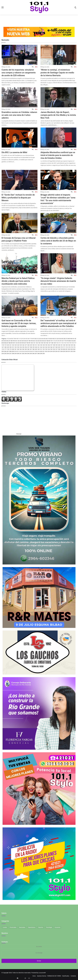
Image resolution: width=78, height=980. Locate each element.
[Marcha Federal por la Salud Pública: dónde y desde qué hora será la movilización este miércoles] (20, 263)
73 (57, 341)
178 (8, 349)
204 (74, 349)
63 (39, 341)
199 (61, 349)
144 (69, 345)
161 (38, 347)
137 (51, 345)
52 (19, 341)
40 (72, 339)
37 (66, 339)
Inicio (34, 976)
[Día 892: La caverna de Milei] (20, 138)
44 (4, 341)
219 (38, 351)
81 (71, 341)
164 (46, 347)
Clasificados (66, 976)
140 (59, 345)
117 (75, 343)
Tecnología (49, 927)
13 (23, 339)
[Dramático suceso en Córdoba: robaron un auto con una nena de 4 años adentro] (20, 97)
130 (33, 345)
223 (49, 351)
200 (64, 349)
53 (20, 341)
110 (57, 343)
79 (68, 341)
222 (46, 351)
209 (13, 351)
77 (64, 341)
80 (69, 341)
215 (28, 351)
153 (18, 347)
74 (59, 341)
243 (26, 353)
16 (28, 339)
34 (61, 339)
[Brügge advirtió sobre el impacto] (58, 180)
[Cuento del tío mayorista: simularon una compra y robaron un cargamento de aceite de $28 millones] (20, 55)
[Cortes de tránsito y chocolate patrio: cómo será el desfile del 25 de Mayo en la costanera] (58, 223)
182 (18, 349)
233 (74, 351)
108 (52, 343)
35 (63, 339)
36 (64, 339)
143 (67, 345)
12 (21, 339)
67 (46, 341)
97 (26, 343)
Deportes (41, 927)
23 (41, 339)
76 (62, 341)
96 (24, 343)
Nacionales (22, 927)
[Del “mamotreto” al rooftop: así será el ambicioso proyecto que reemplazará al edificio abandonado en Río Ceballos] (58, 306)
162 (41, 347)
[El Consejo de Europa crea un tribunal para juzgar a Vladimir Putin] (20, 223)
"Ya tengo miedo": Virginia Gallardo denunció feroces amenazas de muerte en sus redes (58, 281)
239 (15, 353)
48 (11, 341)
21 (37, 339)
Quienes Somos (42, 976)
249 (41, 353)
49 (13, 341)
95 (22, 343)
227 (59, 351)
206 (5, 351)
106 (47, 343)
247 (36, 353)
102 (37, 343)
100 (32, 343)
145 (72, 345)
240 (18, 353)
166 (51, 347)
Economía (57, 927)
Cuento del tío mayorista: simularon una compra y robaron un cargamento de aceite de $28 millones (19, 73)
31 (55, 339)
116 (73, 343)
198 (59, 349)
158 (31, 347)
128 (28, 345)
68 (48, 341)
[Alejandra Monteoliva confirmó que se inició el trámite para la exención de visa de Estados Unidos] (58, 138)
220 (41, 351)
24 (43, 339)
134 (44, 345)
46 (8, 341)
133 (41, 345)
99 (30, 343)
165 (49, 347)
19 (34, 339)
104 (42, 343)
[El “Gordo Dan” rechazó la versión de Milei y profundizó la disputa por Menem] (20, 180)
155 (23, 347)
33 (59, 339)
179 (10, 349)
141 (61, 345)
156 (26, 347)
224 (51, 351)
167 (54, 347)
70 (51, 341)
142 (64, 345)
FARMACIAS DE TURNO (54, 976)
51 (17, 341)
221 (44, 351)
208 (10, 351)
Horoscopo (19, 434)
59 (31, 341)
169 (59, 347)
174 (72, 347)
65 (42, 341)
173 (69, 347)
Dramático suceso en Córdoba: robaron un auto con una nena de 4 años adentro (19, 115)
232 (72, 351)
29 (52, 339)
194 (49, 349)
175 (74, 347)
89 (11, 343)
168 (56, 347)
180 (13, 349)
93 (19, 343)
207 (8, 351)
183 (21, 349)
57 (28, 341)
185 (26, 349)
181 (15, 349)
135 (46, 345)
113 (65, 343)
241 (21, 353)
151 (13, 347)
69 (49, 341)
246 (33, 353)
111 (60, 343)
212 (21, 351)
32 (57, 339)
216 (31, 351)
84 (2, 343)
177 (5, 349)
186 (28, 349)
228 (61, 351)
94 (20, 343)
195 (51, 349)
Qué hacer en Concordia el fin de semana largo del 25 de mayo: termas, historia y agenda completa (19, 323)
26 (46, 339)
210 (15, 351)
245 (31, 353)
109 (55, 343)
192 (44, 349)
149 (8, 347)
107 (50, 343)
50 (15, 341)
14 (25, 339)
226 (56, 351)
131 (36, 345)
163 (44, 347)
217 (33, 351)
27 (48, 339)
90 (13, 343)
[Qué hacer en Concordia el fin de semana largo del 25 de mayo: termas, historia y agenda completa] (20, 306)
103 (39, 343)
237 (10, 353)
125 (21, 345)
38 (68, 339)
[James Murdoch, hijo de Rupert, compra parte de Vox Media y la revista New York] (58, 97)
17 (30, 339)
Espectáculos (32, 927)
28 (50, 339)
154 (21, 347)
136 (49, 345)
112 (62, 343)
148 (5, 347)
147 (3, 347)
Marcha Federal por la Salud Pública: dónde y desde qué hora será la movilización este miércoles (18, 281)
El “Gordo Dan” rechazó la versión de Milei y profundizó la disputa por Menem (18, 198)
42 (75, 339)
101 (34, 343)
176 (3, 349)
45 (6, 341)
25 (45, 339)
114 (67, 343)
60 (33, 341)
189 (36, 349)
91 (15, 343)
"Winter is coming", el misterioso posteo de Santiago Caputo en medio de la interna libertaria (57, 73)
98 (28, 343)
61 (35, 341)
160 (36, 347)
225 (54, 351)
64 (40, 341)
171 (64, 347)
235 (5, 353)
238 (13, 353)
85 (4, 343)
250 (44, 353)
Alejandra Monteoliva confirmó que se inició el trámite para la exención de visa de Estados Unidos (58, 155)
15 (26, 339)
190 (38, 349)
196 (54, 349)
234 (3, 353)
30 (54, 339)
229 (64, 351)
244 (28, 353)
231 (69, 351)
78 (66, 341)
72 (55, 341)
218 (36, 351)
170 (61, 347)
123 (15, 345)
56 (26, 341)
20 (35, 339)
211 (18, 351)
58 (30, 341)
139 (56, 345)
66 (44, 341)
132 (38, 345)
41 (74, 339)
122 (13, 345)
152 (15, 347)
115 (70, 343)
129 (31, 345)
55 (24, 341)
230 (67, 351)
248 (38, 353)
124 (18, 345)
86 (6, 343)
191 (41, 349)
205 (3, 351)
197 (56, 349)
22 (39, 339)
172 (67, 347)
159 (33, 347)
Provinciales (13, 927)
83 (75, 341)
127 (26, 345)
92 (17, 343)
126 (23, 345)
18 (32, 339)
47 (9, 341)
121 (10, 345)
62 (37, 341)
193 (46, 349)
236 (8, 353)
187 (31, 349)
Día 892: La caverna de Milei (14, 152)
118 (3, 345)
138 (54, 345)
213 (23, 351)
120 (8, 345)
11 (19, 339)
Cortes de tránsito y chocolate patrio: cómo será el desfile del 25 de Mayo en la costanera (58, 241)
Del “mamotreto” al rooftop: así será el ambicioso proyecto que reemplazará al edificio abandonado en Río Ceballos (58, 323)
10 (17, 339)
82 (73, 341)
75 (60, 341)
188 (33, 349)
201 (67, 349)
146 (74, 345)
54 (22, 341)
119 (5, 345)
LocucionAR (42, 973)
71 (53, 341)
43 (2, 341)
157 (28, 347)
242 (23, 353)
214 (26, 351)
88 (9, 343)
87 (8, 343)
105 (44, 343)
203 (72, 349)
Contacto (5, 942)
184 (23, 349)
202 (69, 349)
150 (10, 347)
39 (70, 339)
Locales (5, 927)
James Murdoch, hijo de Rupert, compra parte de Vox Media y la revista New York (58, 115)
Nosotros (5, 933)
